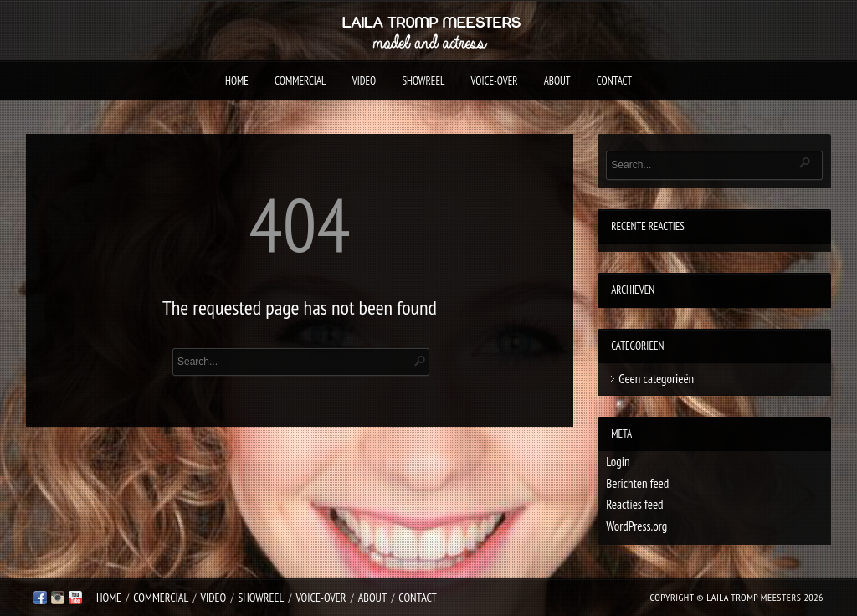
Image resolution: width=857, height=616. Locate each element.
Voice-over (495, 81)
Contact (614, 81)
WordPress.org (636, 526)
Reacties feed (634, 504)
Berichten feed (637, 483)
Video (364, 81)
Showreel (423, 81)
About (557, 81)
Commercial (300, 81)
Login (618, 462)
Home (237, 81)
